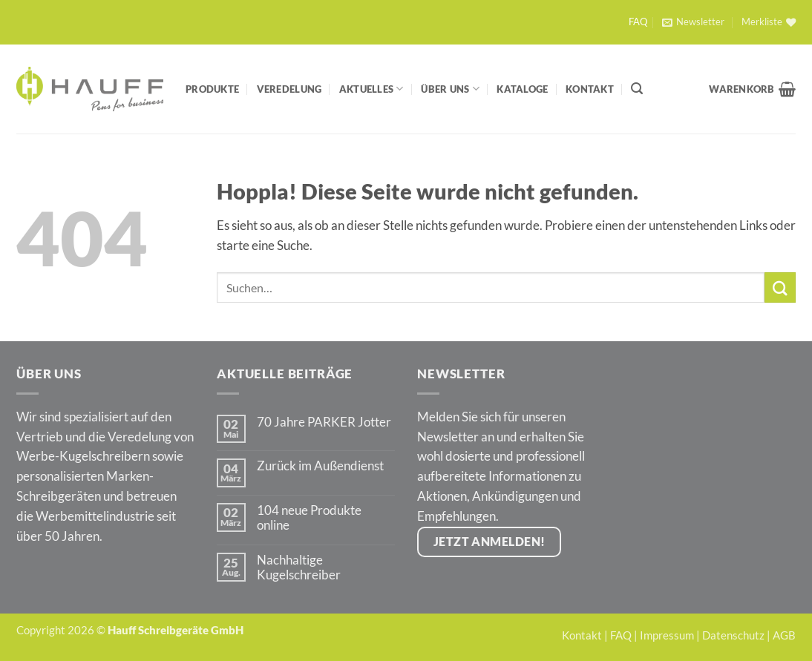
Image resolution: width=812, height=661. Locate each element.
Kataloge (522, 89)
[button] (693, 22)
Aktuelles (371, 89)
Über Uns (450, 89)
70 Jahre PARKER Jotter (324, 422)
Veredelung (289, 89)
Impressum (667, 635)
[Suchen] (637, 89)
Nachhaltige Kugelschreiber (299, 568)
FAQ (638, 22)
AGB (784, 635)
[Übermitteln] (780, 287)
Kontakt (590, 89)
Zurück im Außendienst (320, 466)
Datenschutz (733, 635)
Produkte (212, 89)
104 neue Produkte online (309, 518)
